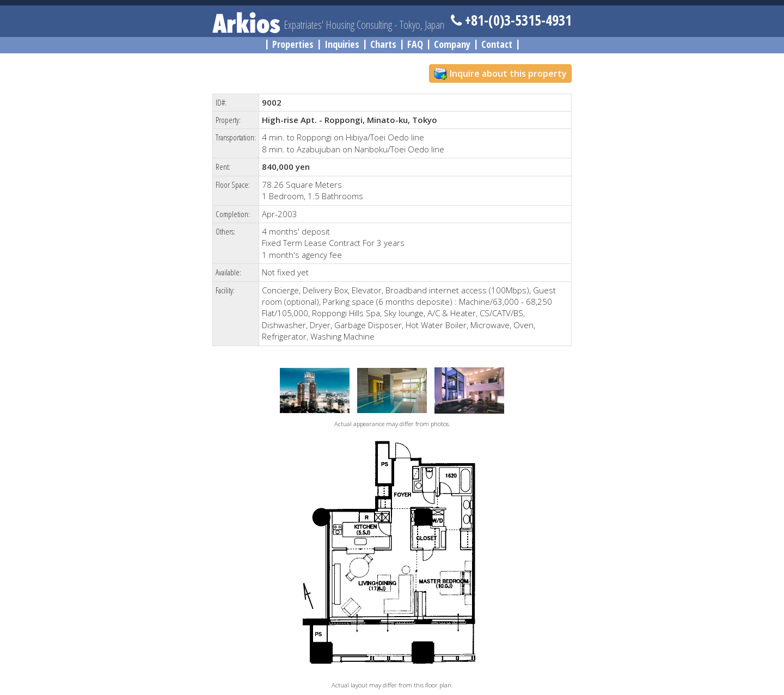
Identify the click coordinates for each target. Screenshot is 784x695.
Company (452, 44)
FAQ (415, 44)
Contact (497, 44)
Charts (383, 44)
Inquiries (342, 44)
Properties (293, 44)
